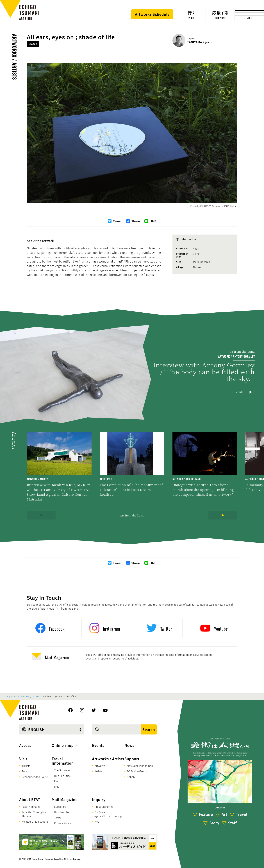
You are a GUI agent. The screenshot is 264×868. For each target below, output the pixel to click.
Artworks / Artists (15, 57)
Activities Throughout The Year (35, 814)
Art (225, 814)
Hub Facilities (62, 776)
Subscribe (60, 807)
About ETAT (30, 800)
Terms (58, 818)
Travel (242, 814)
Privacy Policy (62, 823)
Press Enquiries (104, 807)
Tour (25, 771)
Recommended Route (35, 777)
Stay (57, 787)
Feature (206, 814)
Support (132, 759)
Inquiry (99, 800)
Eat (56, 781)
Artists (98, 771)
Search (149, 730)
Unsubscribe (62, 812)
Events (98, 745)
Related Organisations (35, 822)
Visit (23, 759)
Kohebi (131, 777)
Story (214, 823)
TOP (6, 696)
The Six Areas (62, 770)
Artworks (37, 696)
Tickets (26, 766)
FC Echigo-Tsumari (138, 771)
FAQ (97, 822)
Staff (232, 823)
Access (25, 745)
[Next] (223, 515)
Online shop (63, 745)
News (129, 745)
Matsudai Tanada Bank (141, 766)
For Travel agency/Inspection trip (108, 814)
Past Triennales (31, 807)
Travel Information (63, 761)
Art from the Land (132, 515)
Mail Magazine (65, 800)
